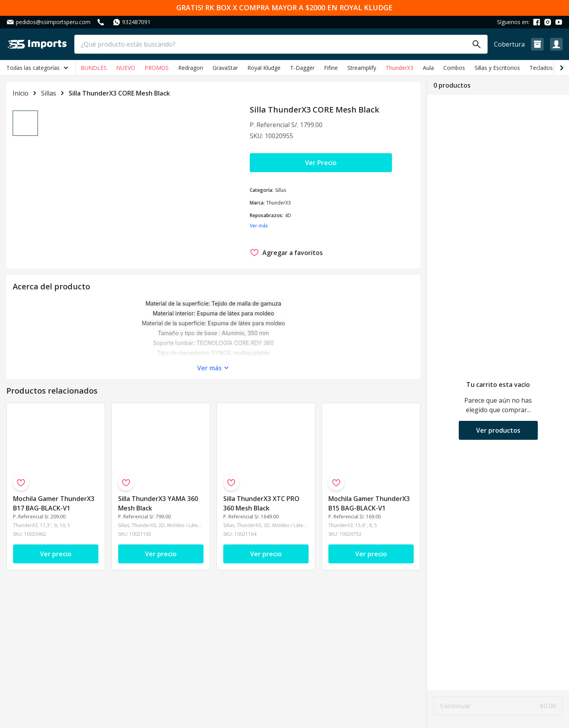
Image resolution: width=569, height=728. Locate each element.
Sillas (49, 93)
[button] (537, 44)
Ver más (209, 371)
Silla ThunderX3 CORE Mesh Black (119, 93)
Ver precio (56, 557)
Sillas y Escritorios (497, 68)
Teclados (541, 68)
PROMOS (157, 68)
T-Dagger (302, 68)
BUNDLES (94, 68)
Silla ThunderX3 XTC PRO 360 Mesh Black (261, 507)
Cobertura (509, 44)
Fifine (331, 68)
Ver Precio (321, 163)
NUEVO (126, 68)
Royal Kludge (264, 68)
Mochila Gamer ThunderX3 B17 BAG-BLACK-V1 (54, 507)
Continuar (498, 706)
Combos (454, 68)
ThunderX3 (399, 68)
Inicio (21, 93)
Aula (428, 68)
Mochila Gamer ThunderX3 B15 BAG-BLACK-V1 (369, 507)
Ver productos (498, 430)
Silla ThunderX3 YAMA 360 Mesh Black (158, 507)
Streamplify (362, 68)
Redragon (191, 68)
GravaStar (225, 68)
